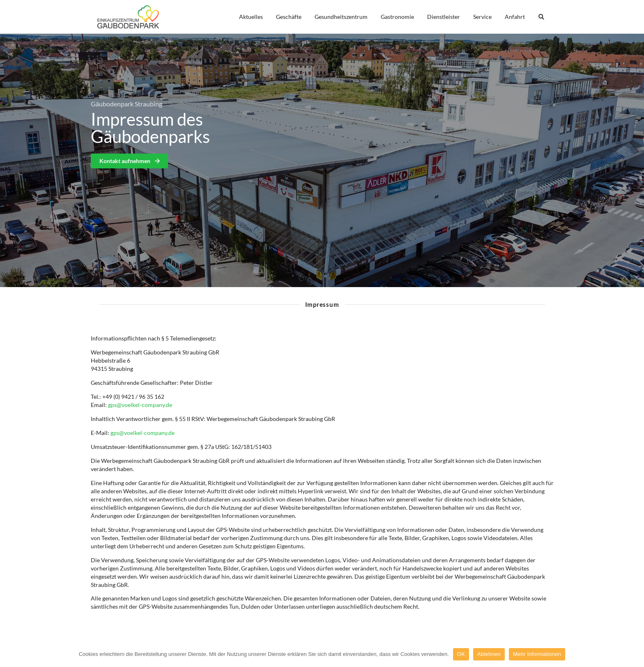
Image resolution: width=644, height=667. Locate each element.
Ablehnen (489, 654)
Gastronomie (397, 17)
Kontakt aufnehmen (130, 161)
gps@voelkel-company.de (140, 405)
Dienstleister (444, 17)
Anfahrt (515, 17)
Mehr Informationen (537, 654)
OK (461, 654)
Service (482, 17)
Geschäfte (289, 17)
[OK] (634, 654)
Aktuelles (251, 17)
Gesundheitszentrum (341, 17)
